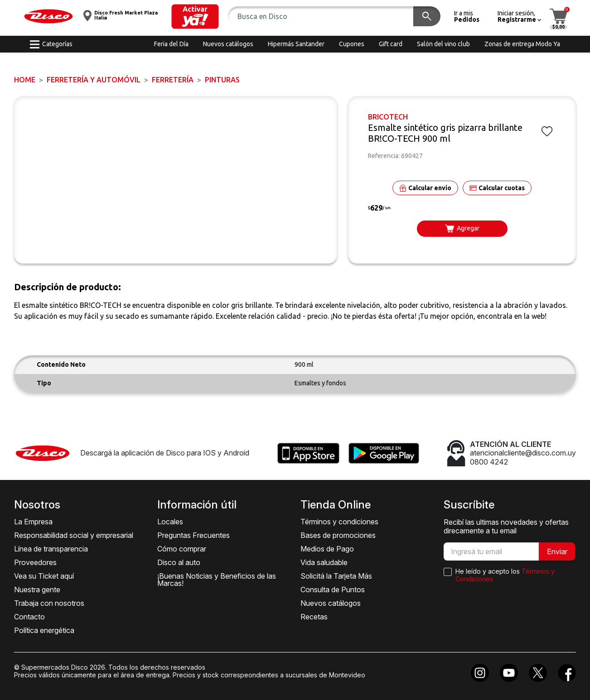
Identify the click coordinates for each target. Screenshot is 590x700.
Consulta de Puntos (333, 590)
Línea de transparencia (51, 549)
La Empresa (33, 522)
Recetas (314, 617)
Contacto (29, 617)
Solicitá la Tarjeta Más (336, 576)
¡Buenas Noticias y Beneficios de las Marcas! (217, 580)
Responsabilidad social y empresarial (74, 535)
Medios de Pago (327, 549)
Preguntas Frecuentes (193, 535)
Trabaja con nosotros (49, 603)
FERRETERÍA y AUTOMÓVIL (94, 80)
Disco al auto (179, 562)
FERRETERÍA (173, 80)
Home (25, 80)
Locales (170, 522)
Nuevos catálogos (331, 603)
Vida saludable (324, 562)
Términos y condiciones (339, 522)
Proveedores (35, 562)
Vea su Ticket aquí (44, 576)
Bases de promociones (338, 535)
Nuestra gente (37, 590)
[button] (195, 17)
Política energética (44, 630)
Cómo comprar (182, 549)
